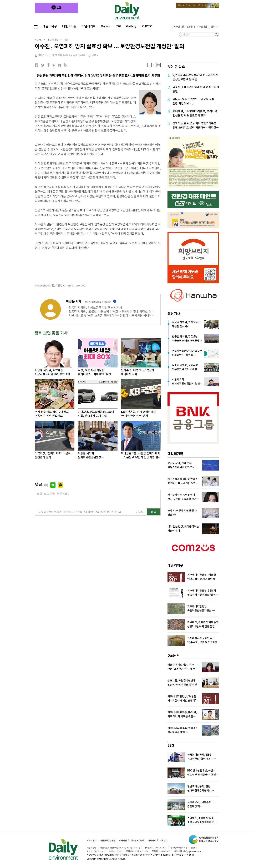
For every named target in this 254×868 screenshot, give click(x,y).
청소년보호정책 (137, 841)
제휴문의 (163, 841)
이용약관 (123, 841)
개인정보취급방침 (108, 841)
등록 (154, 515)
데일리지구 (50, 26)
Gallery (131, 26)
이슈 (66, 40)
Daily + (106, 26)
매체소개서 (91, 841)
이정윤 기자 (42, 55)
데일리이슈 (69, 26)
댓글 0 (95, 55)
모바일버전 (202, 27)
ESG (118, 26)
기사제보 (152, 841)
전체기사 (215, 27)
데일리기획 (89, 26)
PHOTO (147, 26)
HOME (38, 40)
